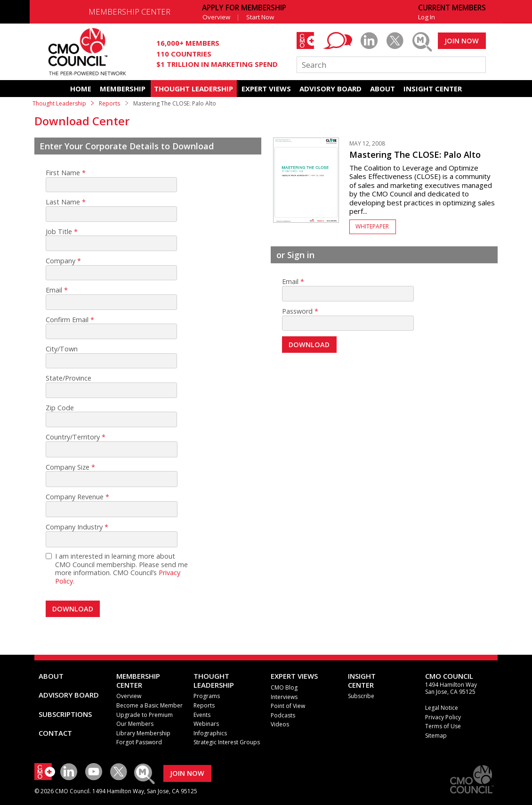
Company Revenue (75, 497)
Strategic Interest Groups (227, 742)
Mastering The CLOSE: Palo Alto (415, 154)
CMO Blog (284, 687)
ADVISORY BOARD (330, 89)
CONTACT (55, 733)
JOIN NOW (462, 41)
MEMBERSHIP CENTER (129, 12)
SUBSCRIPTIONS (65, 714)
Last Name (63, 202)
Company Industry (74, 527)
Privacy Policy (443, 717)
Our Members (135, 724)
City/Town (62, 349)
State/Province (69, 378)
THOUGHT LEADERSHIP (193, 89)
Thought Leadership (59, 103)
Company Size (68, 467)
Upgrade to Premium (145, 715)
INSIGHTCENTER (362, 680)
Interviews (284, 697)
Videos (280, 724)
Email (54, 290)
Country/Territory (73, 437)
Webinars (206, 724)
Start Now (260, 17)
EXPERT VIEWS (266, 89)
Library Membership (143, 733)
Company (60, 261)
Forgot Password (139, 742)
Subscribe (361, 696)
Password (297, 311)
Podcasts (283, 715)
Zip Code (60, 408)
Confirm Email (67, 320)
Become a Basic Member (149, 705)
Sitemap (436, 736)
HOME (81, 89)
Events (202, 715)
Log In (427, 17)
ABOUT (383, 89)
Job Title (59, 232)
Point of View (288, 706)
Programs (207, 696)
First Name (63, 173)
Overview (216, 17)
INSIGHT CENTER (433, 89)
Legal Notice (442, 708)
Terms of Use (443, 726)
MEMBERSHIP (123, 89)
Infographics (210, 733)
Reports (109, 103)
